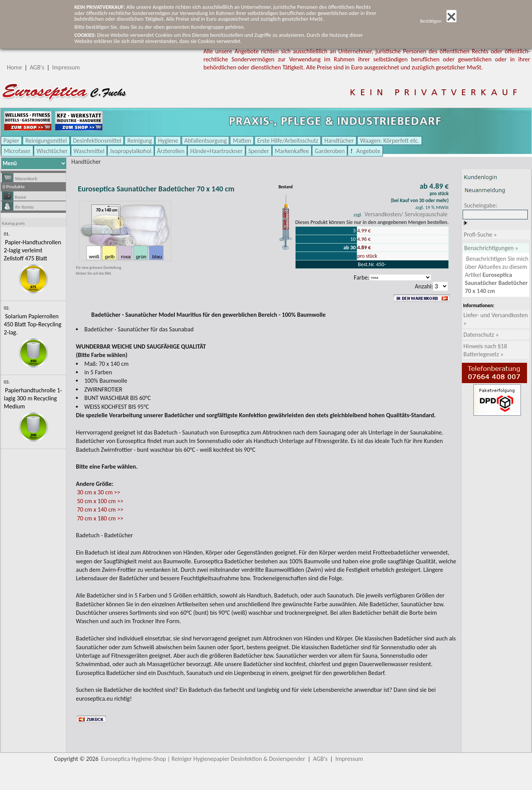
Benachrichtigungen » (491, 248)
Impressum (66, 67)
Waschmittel (89, 151)
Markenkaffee (292, 151)
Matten (242, 141)
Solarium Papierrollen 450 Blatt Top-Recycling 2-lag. (33, 324)
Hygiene (168, 141)
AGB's (37, 67)
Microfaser (17, 151)
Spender (259, 151)
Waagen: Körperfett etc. (390, 141)
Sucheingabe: (481, 205)
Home (14, 67)
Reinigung (140, 141)
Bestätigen (438, 21)
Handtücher (339, 141)
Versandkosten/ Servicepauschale (406, 214)
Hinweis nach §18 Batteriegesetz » (485, 350)
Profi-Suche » (480, 235)
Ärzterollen (171, 151)
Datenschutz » (481, 335)
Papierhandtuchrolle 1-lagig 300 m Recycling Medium (33, 398)
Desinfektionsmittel (97, 141)
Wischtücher (52, 151)
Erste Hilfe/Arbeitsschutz (288, 141)
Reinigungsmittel (46, 141)
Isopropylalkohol (131, 151)
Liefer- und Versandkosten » (496, 319)
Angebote (368, 151)
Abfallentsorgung (206, 141)
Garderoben (330, 151)
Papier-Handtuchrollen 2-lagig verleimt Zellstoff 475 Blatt (32, 250)
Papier (11, 141)
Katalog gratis (13, 223)
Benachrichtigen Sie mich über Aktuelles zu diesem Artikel (497, 275)
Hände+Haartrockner (216, 151)
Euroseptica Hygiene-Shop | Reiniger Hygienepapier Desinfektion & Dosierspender (203, 759)
